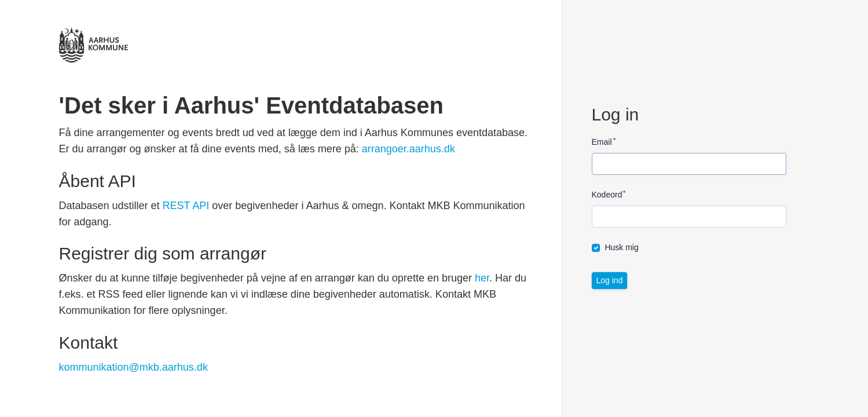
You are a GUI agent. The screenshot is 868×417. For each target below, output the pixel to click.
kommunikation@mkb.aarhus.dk (133, 367)
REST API (186, 206)
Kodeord (607, 195)
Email (602, 142)
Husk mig (621, 247)
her (482, 278)
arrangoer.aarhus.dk (409, 149)
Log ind (610, 280)
